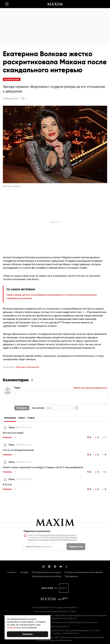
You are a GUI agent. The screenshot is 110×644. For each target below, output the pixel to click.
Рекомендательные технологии (46, 576)
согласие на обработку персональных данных (56, 535)
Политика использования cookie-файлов (84, 572)
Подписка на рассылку (37, 531)
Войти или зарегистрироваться (90, 388)
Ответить (7, 437)
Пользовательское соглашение (46, 572)
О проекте (12, 572)
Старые (31, 418)
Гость (12, 427)
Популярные (10, 418)
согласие (11, 628)
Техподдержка (71, 576)
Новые (22, 418)
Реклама (24, 572)
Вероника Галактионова (28, 367)
